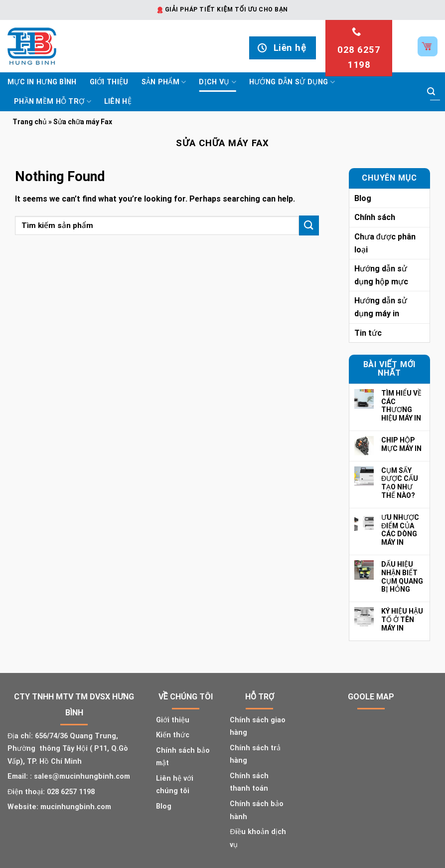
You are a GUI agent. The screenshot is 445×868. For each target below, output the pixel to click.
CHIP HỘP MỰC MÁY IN (401, 444)
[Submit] (431, 92)
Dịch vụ (218, 82)
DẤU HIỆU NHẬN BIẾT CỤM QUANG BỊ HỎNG (402, 577)
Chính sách (375, 217)
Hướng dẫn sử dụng (292, 82)
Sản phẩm (164, 82)
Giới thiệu (109, 82)
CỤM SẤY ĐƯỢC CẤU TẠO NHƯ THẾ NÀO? (400, 483)
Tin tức (368, 333)
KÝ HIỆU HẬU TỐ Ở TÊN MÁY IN (402, 620)
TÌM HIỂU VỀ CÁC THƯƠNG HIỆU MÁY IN (401, 406)
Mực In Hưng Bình (42, 82)
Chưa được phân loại (385, 243)
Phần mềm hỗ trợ (53, 102)
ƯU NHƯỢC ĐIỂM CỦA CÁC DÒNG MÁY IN (400, 530)
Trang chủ (30, 122)
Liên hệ (118, 102)
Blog (363, 198)
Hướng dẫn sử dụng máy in (381, 307)
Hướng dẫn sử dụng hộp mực (381, 275)
